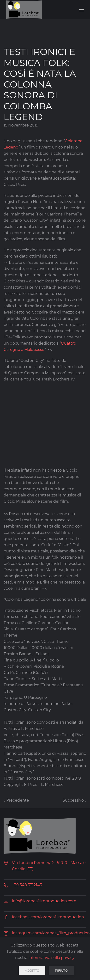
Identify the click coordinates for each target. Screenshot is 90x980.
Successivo (75, 800)
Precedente (16, 800)
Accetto (32, 970)
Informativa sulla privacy (51, 958)
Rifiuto (61, 970)
